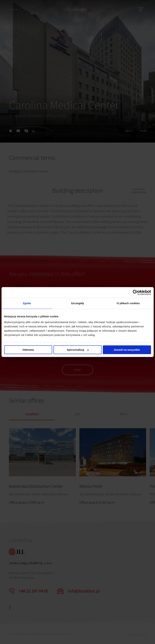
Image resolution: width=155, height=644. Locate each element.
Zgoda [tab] (27, 303)
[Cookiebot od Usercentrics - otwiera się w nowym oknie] (135, 292)
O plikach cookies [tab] (128, 303)
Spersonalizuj (78, 350)
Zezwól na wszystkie (127, 350)
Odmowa (28, 350)
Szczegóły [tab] (77, 303)
